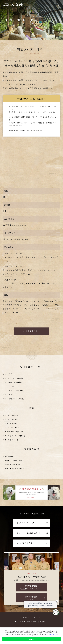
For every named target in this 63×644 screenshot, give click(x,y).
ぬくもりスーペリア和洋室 (15, 436)
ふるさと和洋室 (11, 423)
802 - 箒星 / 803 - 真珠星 (14, 399)
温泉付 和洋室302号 (12, 464)
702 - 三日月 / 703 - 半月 (14, 378)
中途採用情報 (31, 587)
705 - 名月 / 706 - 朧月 (13, 382)
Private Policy (52, 634)
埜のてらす (25, 543)
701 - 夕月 (8, 374)
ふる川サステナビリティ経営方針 (31, 622)
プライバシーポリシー (31, 617)
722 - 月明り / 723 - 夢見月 (15, 390)
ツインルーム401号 (12, 427)
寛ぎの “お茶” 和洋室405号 (15, 432)
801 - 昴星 (8, 395)
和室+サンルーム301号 (13, 460)
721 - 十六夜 (9, 386)
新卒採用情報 (31, 598)
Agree (31, 639)
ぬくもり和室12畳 (12, 415)
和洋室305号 (9, 456)
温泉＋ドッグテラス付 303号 (16, 468)
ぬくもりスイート (11, 440)
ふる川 (26, 523)
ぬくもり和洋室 (11, 419)
